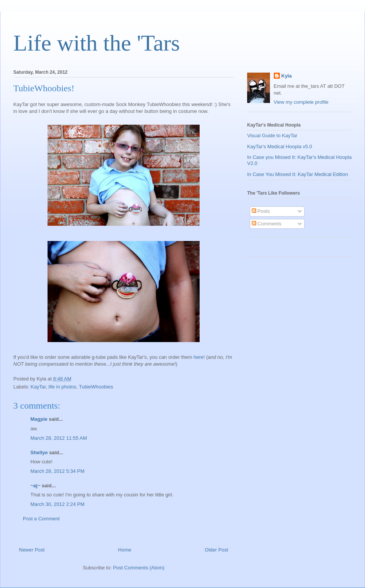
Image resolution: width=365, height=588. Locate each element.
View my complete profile (301, 102)
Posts (261, 211)
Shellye (39, 452)
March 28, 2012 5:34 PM (57, 471)
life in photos (63, 387)
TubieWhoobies (96, 387)
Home (125, 550)
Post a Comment (41, 519)
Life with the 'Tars (97, 43)
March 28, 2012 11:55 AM (59, 438)
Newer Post (32, 550)
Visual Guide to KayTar (272, 136)
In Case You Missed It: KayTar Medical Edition (298, 174)
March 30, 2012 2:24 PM (57, 504)
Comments (267, 224)
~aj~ (35, 486)
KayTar (38, 387)
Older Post (217, 550)
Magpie (39, 419)
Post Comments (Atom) (139, 568)
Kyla (286, 76)
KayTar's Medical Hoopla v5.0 (280, 147)
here (198, 357)
